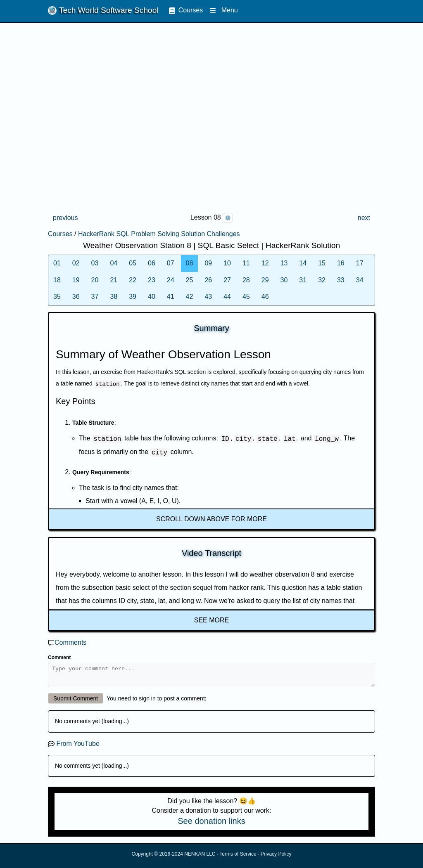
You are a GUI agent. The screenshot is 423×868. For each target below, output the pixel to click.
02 (76, 263)
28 (246, 280)
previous (65, 218)
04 (114, 263)
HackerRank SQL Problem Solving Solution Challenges (159, 234)
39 (133, 297)
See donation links (211, 825)
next (364, 218)
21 (114, 280)
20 (95, 280)
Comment (59, 658)
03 (95, 263)
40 (152, 297)
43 (208, 297)
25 (190, 280)
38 (114, 297)
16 (341, 263)
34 (360, 280)
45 (246, 297)
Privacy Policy (276, 858)
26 (208, 280)
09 (208, 263)
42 (190, 297)
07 (171, 263)
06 (152, 263)
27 (227, 280)
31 (303, 280)
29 (265, 280)
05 (133, 263)
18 (57, 280)
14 (303, 263)
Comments (70, 642)
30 (284, 280)
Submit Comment (76, 702)
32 (322, 280)
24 (171, 280)
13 (284, 263)
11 (246, 263)
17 (360, 263)
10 (227, 263)
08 (190, 263)
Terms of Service (238, 858)
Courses (186, 10)
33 (341, 280)
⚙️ (228, 218)
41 (171, 297)
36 (76, 297)
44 (227, 297)
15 (322, 263)
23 (152, 280)
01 (57, 263)
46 (265, 297)
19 (76, 280)
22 (133, 280)
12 (265, 263)
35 (57, 297)
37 (95, 297)
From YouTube (78, 747)
